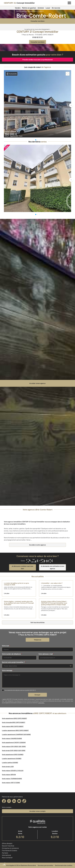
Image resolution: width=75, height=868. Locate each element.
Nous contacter (7, 857)
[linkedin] (14, 801)
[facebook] (4, 801)
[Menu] (69, 3)
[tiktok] (24, 801)
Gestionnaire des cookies (64, 865)
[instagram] (9, 801)
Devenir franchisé (8, 846)
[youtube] (19, 801)
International (6, 855)
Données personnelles (45, 865)
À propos (5, 853)
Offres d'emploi (7, 843)
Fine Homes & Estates (10, 850)
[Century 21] (19, 3)
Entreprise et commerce (10, 848)
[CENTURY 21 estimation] (37, 47)
